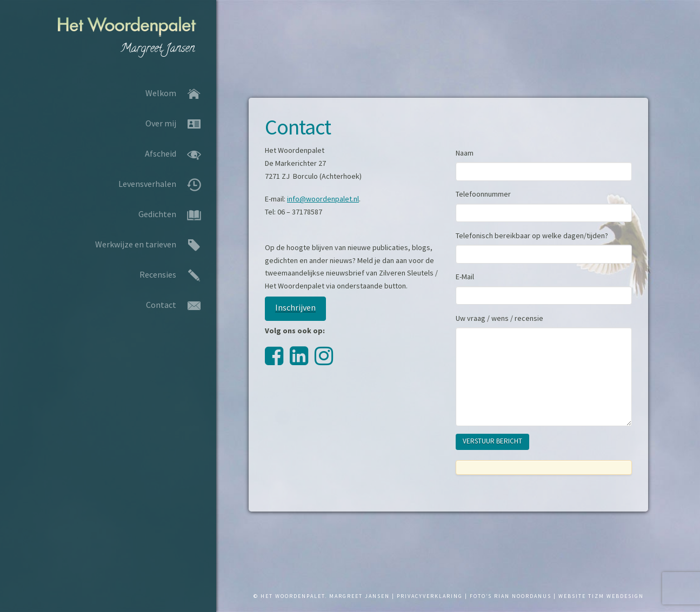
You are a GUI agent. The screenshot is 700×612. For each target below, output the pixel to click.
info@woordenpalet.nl (323, 199)
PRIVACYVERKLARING (430, 596)
